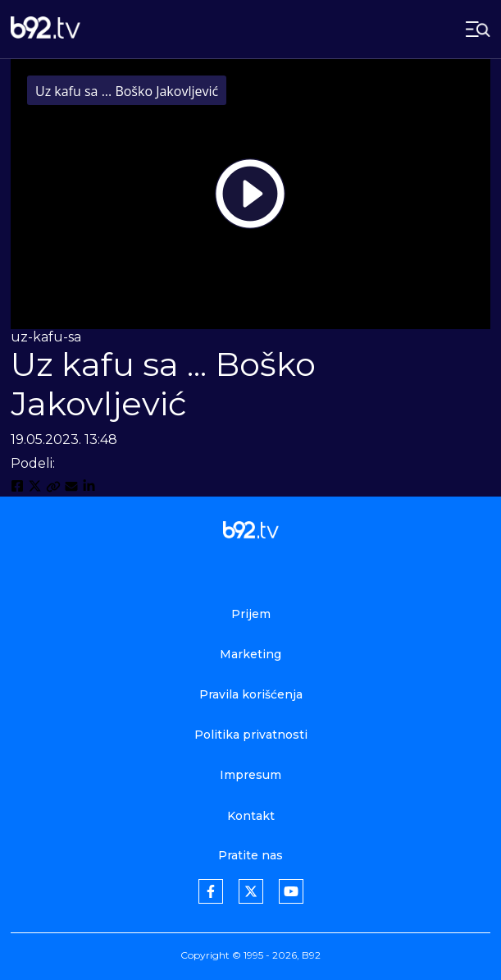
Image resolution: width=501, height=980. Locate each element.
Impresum (250, 775)
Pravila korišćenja (251, 694)
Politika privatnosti (251, 735)
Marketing (250, 654)
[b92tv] (46, 29)
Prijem (251, 614)
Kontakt (251, 816)
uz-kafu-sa (46, 337)
